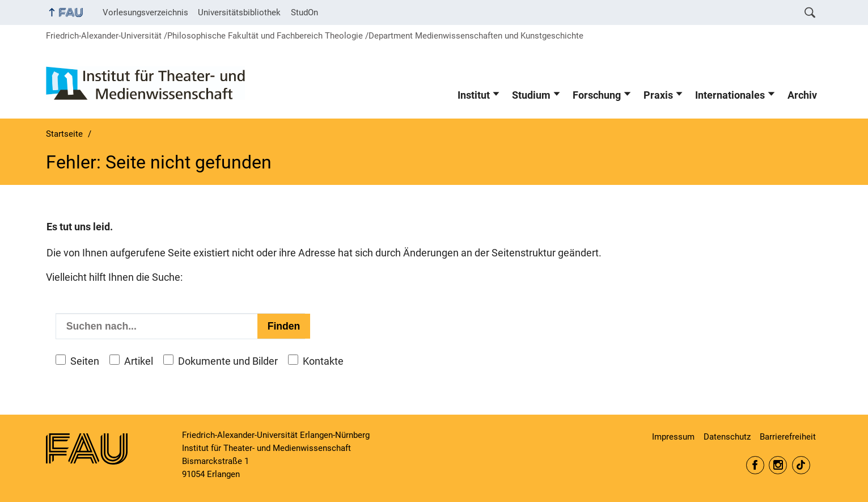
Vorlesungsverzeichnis (145, 12)
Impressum (673, 437)
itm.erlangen (755, 465)
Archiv (802, 95)
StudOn (304, 12)
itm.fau (778, 465)
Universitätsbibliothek (239, 12)
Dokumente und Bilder (228, 361)
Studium (531, 95)
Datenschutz (727, 437)
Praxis (658, 95)
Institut (474, 95)
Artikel (139, 361)
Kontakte (323, 361)
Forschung (597, 95)
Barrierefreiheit (788, 437)
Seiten (85, 361)
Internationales (730, 95)
